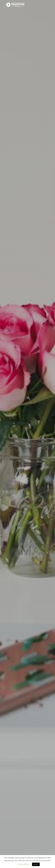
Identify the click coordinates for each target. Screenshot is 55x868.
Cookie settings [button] (23, 864)
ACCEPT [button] (36, 864)
